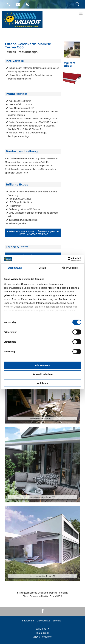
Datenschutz (43, 621)
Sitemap (57, 621)
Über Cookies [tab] (70, 268)
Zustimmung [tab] (15, 268)
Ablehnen (42, 383)
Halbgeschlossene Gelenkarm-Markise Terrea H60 (44, 593)
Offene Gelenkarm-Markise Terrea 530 (41, 596)
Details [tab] (42, 268)
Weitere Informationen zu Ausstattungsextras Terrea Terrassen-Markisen (34, 233)
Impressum (28, 621)
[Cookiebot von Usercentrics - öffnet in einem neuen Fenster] (68, 259)
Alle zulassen (42, 365)
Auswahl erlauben (42, 374)
